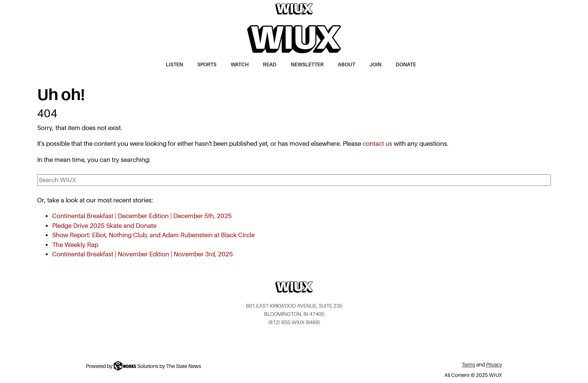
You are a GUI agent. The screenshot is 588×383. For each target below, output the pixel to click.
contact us (377, 144)
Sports (207, 65)
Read (270, 65)
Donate (406, 65)
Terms (468, 365)
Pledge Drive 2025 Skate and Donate (104, 226)
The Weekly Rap (75, 245)
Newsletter (307, 65)
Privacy (494, 365)
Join (375, 65)
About (346, 65)
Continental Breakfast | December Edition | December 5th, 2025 (142, 216)
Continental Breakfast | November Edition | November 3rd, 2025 (142, 254)
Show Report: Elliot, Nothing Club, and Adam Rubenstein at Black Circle (153, 235)
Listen (174, 65)
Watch (240, 65)
